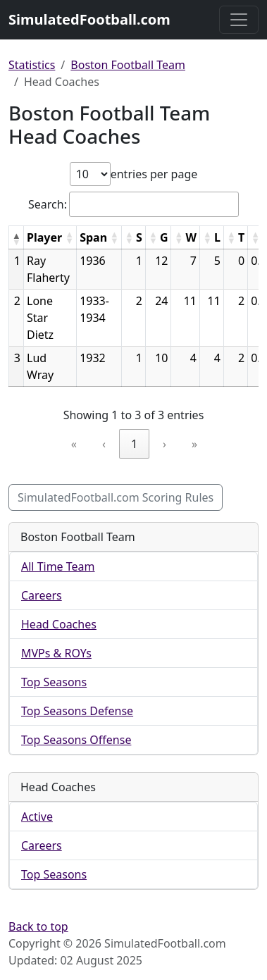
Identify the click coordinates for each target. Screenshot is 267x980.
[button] (16, 239)
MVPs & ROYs (56, 653)
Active (37, 817)
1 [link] (134, 444)
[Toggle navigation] (239, 20)
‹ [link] (104, 444)
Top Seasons (54, 682)
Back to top (38, 926)
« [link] (74, 444)
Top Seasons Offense (76, 740)
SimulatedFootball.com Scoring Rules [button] (116, 497)
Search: (48, 204)
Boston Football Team (128, 65)
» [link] (194, 444)
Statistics (32, 65)
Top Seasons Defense (77, 711)
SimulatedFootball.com (89, 19)
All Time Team (58, 566)
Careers (42, 595)
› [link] (164, 444)
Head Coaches (59, 624)
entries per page (154, 174)
